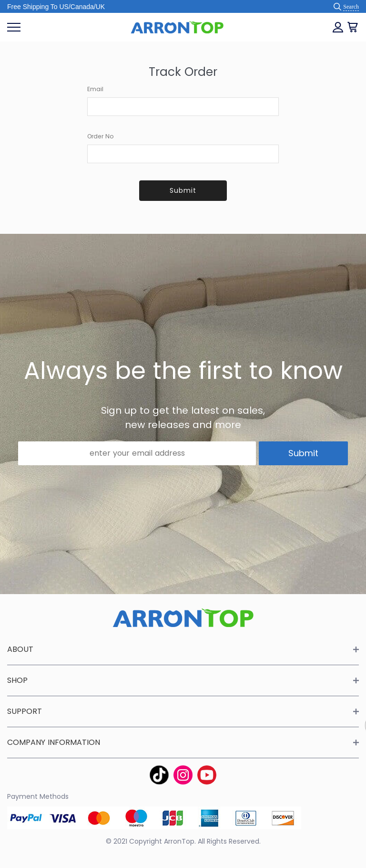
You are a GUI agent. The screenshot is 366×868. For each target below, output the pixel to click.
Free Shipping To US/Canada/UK (56, 7)
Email (95, 89)
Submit (183, 190)
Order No (101, 136)
